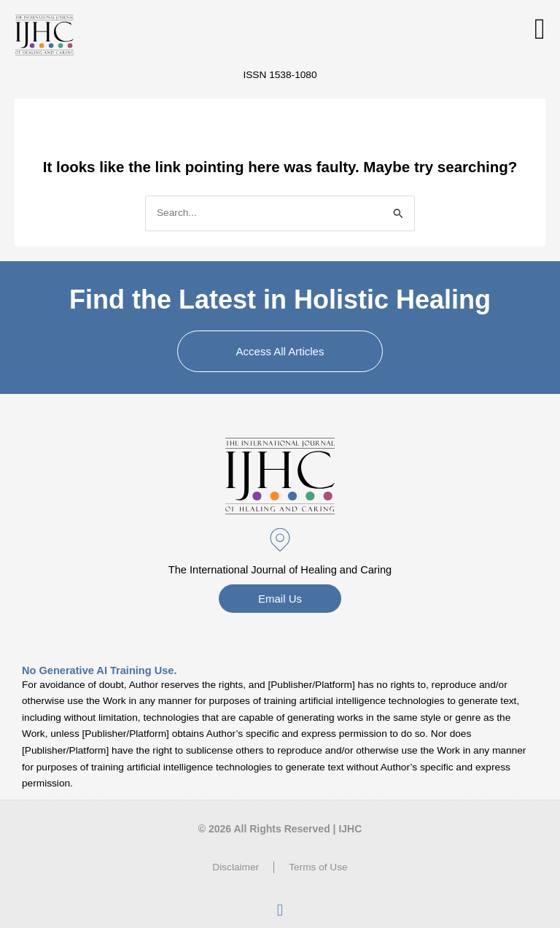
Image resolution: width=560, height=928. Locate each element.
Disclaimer (236, 867)
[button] (540, 29)
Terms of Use (318, 867)
